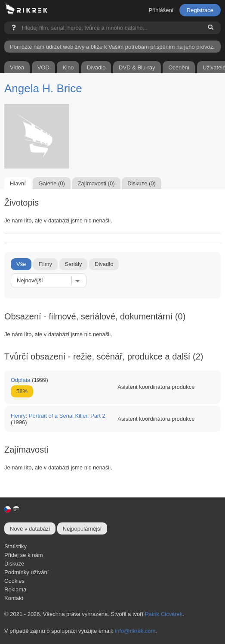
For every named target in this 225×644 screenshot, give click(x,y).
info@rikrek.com (135, 631)
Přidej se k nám (24, 555)
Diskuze (14, 564)
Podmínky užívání (26, 572)
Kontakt (14, 598)
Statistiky (15, 546)
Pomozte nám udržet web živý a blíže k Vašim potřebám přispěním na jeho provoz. (112, 47)
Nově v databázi (30, 529)
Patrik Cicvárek (164, 614)
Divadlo (104, 264)
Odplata (21, 380)
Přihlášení (161, 10)
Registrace (200, 10)
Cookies (14, 581)
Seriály (74, 264)
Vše (21, 264)
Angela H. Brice (43, 88)
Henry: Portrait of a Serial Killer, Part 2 (58, 416)
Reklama (15, 589)
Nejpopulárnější (82, 529)
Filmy (45, 264)
